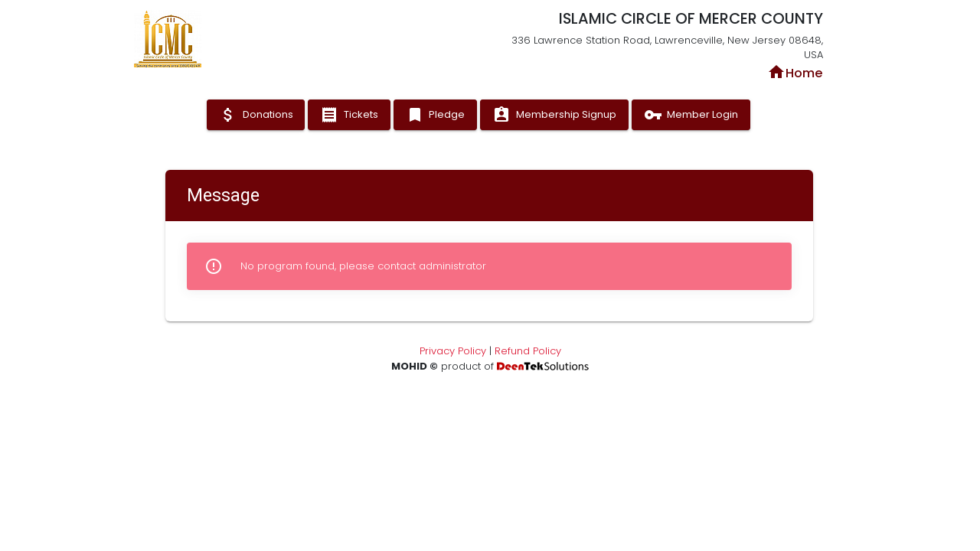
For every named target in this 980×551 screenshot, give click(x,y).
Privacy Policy (453, 351)
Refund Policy (528, 351)
